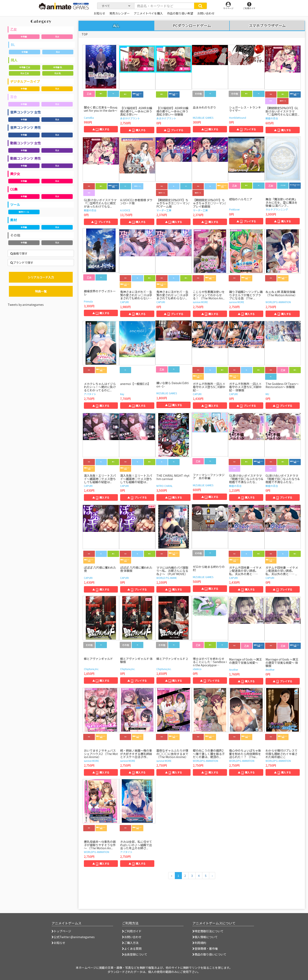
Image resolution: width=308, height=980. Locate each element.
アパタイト (90, 394)
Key (122, 394)
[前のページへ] (172, 876)
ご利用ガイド (132, 931)
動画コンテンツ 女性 (25, 143)
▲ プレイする (174, 130)
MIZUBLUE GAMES (203, 118)
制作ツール (24, 212)
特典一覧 (41, 291)
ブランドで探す (22, 263)
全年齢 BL (58, 67)
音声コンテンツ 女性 (25, 112)
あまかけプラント (130, 118)
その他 (15, 235)
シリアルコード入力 (41, 277)
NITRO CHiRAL (164, 486)
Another (234, 670)
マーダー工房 (164, 210)
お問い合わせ (132, 937)
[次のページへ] (212, 876)
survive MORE (200, 302)
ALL (116, 25)
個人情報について (205, 937)
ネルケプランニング (277, 209)
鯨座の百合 (272, 118)
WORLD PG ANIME (167, 578)
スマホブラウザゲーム (267, 26)
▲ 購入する (101, 129)
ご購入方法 (130, 943)
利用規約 (199, 943)
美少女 (15, 174)
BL (13, 45)
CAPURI (124, 302)
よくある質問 (132, 949)
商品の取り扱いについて (209, 954)
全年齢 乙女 (25, 67)
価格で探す (19, 253)
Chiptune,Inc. (91, 669)
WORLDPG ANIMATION (278, 302)
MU (267, 394)
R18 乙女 (25, 73)
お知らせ (58, 943)
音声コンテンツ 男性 (25, 127)
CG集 (14, 189)
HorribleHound (238, 118)
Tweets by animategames (26, 305)
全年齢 (24, 37)
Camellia (89, 118)
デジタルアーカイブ (25, 81)
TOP (85, 34)
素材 (13, 220)
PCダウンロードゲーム (192, 26)
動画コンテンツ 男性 (25, 158)
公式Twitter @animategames (74, 937)
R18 (57, 37)
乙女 (13, 29)
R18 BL (58, 73)
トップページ (61, 931)
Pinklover (234, 209)
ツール (15, 204)
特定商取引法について (208, 931)
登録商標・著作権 (205, 949)
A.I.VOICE (125, 210)
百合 (13, 97)
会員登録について (135, 954)
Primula (88, 301)
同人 (14, 60)
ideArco (197, 669)
